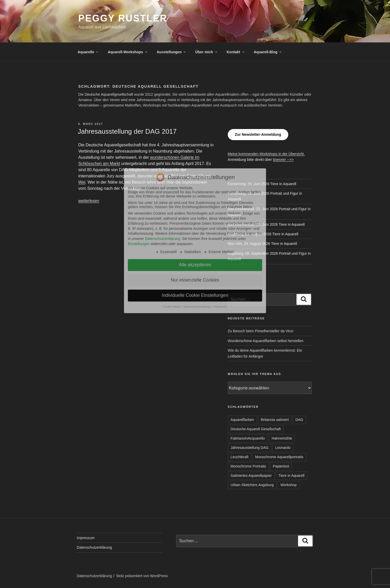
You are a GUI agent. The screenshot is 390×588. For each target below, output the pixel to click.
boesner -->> (283, 160)
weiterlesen (89, 201)
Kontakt (236, 52)
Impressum (86, 538)
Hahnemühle (282, 438)
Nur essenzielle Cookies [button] (195, 202)
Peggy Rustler (123, 18)
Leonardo (283, 448)
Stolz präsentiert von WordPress (142, 576)
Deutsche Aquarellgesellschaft (109, 94)
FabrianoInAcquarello (248, 438)
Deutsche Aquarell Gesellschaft (256, 429)
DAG (299, 420)
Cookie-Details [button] (172, 229)
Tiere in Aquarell (291, 476)
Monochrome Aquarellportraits (279, 457)
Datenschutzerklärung (94, 547)
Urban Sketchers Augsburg (252, 485)
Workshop (289, 485)
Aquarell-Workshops (128, 52)
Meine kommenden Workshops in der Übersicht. (266, 154)
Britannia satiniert (275, 420)
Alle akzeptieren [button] (195, 187)
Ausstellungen (172, 52)
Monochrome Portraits (248, 466)
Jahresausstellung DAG (250, 448)
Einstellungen (139, 166)
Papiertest (281, 466)
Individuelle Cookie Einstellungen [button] (195, 218)
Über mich (206, 52)
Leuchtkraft (240, 457)
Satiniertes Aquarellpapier (251, 476)
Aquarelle (88, 52)
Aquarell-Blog (268, 52)
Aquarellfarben (242, 420)
